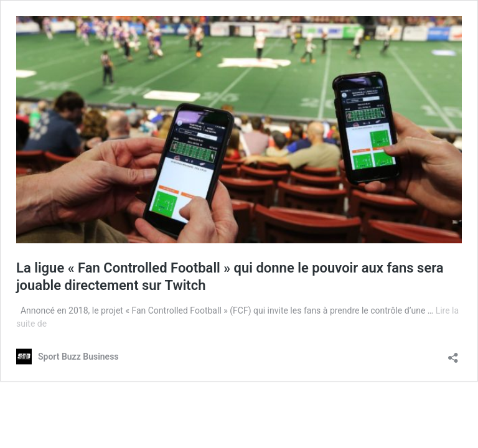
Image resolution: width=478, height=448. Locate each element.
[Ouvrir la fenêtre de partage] (453, 354)
